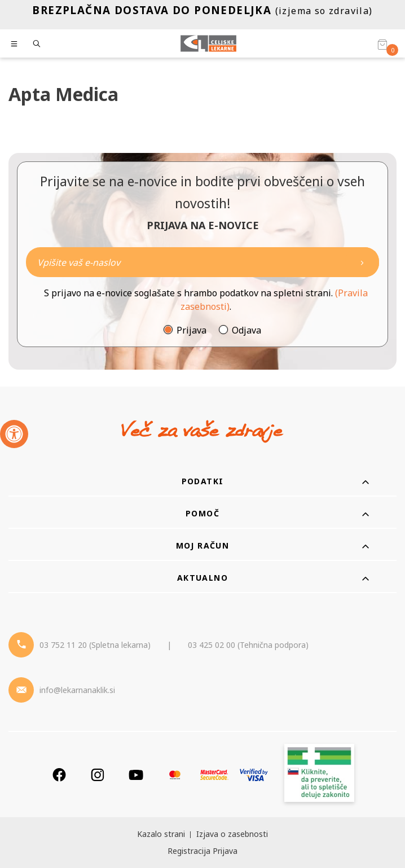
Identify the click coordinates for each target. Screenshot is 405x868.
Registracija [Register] (189, 851)
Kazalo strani (161, 834)
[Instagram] (98, 775)
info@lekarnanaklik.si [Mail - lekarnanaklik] (77, 690)
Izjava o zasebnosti (232, 834)
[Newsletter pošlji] (362, 262)
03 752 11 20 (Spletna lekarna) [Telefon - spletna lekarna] (95, 645)
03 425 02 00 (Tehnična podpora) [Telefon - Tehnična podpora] (248, 645)
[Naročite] (202, 262)
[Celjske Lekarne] (208, 43)
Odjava (246, 330)
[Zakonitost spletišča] (319, 775)
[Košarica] (382, 44)
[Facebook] (59, 775)
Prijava (192, 330)
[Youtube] (136, 775)
